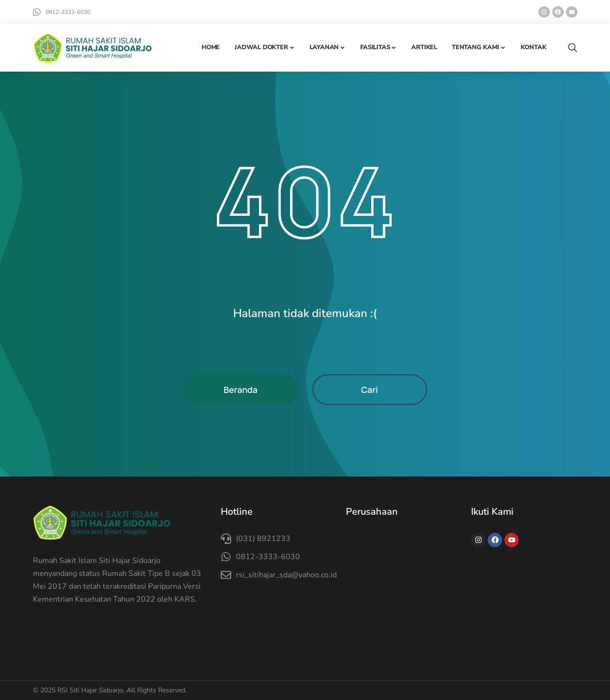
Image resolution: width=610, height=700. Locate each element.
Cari (369, 390)
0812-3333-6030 (68, 12)
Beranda (241, 390)
